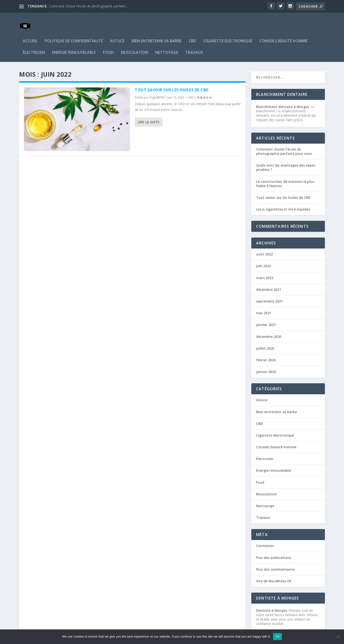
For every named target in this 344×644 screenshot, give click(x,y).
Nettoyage (167, 46)
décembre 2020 (269, 329)
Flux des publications (274, 550)
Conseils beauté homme (283, 34)
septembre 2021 (269, 294)
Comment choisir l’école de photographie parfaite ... (89, 6)
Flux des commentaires (275, 562)
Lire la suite (149, 115)
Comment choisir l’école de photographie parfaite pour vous (284, 144)
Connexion (265, 538)
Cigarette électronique (228, 34)
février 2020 (266, 353)
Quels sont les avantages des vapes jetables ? (286, 160)
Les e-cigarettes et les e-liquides (283, 202)
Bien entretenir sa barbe (157, 34)
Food (108, 46)
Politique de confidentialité (74, 34)
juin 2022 (263, 259)
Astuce (117, 34)
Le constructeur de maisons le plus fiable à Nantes (285, 176)
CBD (192, 34)
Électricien (34, 46)
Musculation (134, 46)
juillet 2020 (265, 341)
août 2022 (264, 247)
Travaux (194, 46)
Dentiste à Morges (271, 603)
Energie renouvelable (74, 46)
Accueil (30, 34)
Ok (277, 636)
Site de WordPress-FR (274, 574)
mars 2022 (265, 271)
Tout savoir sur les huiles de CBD (172, 83)
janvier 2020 (266, 365)
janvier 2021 (266, 317)
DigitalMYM (157, 90)
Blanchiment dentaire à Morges (283, 100)
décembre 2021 (269, 282)
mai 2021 (264, 306)
